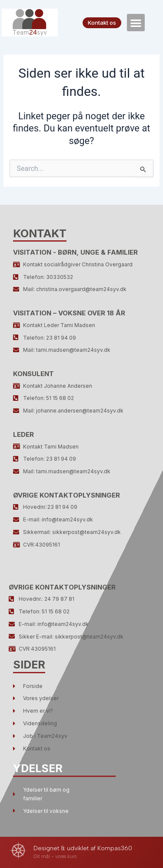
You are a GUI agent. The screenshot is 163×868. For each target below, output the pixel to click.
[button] (136, 23)
